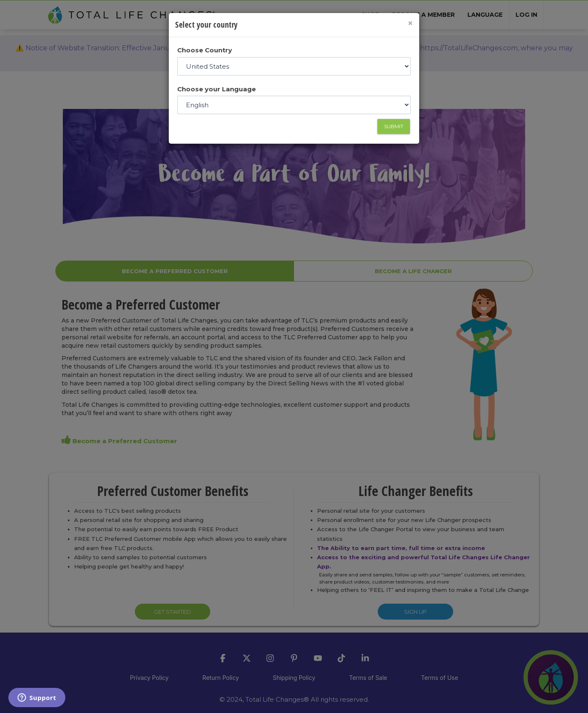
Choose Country (205, 50)
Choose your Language (217, 89)
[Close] (410, 23)
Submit (394, 126)
